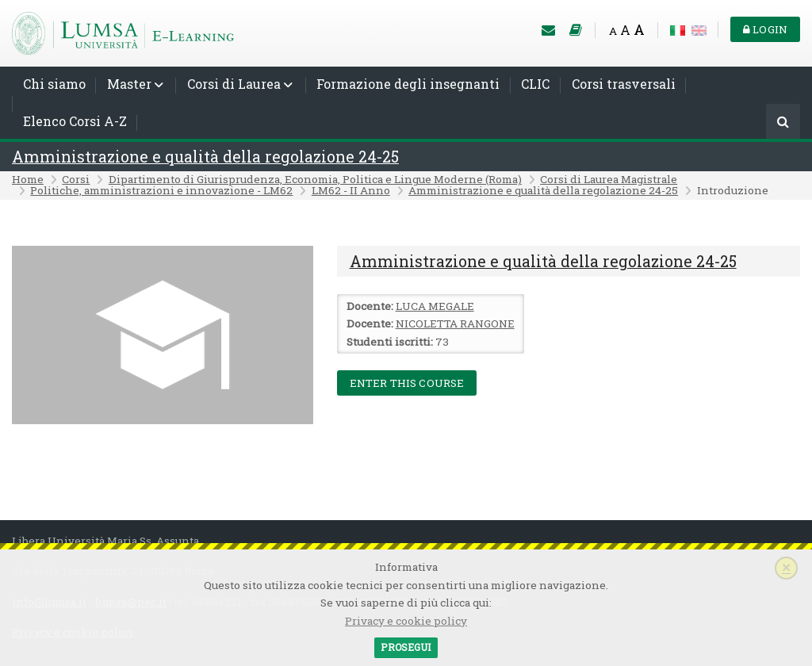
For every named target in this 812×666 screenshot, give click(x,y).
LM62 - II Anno (351, 190)
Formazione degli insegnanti (408, 84)
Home (28, 179)
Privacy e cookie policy (406, 621)
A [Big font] (639, 30)
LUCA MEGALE (435, 306)
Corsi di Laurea (234, 84)
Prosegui (406, 647)
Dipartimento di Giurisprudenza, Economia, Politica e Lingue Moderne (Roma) (315, 179)
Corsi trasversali (624, 84)
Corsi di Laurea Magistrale (609, 179)
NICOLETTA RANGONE (455, 323)
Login (765, 29)
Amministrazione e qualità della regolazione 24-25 (205, 157)
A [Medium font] (625, 30)
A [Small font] (613, 31)
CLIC (535, 84)
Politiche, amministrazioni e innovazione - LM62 (161, 190)
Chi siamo (54, 84)
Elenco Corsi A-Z (75, 121)
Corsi (76, 179)
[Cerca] (783, 122)
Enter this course (407, 383)
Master (129, 84)
